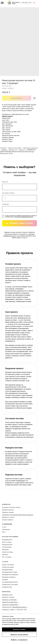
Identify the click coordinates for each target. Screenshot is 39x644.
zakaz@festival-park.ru (20, 607)
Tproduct (22, 150)
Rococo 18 (13, 150)
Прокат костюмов (15, 148)
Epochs (4, 150)
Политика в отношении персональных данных (18, 515)
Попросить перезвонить (10, 605)
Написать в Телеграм (9, 600)
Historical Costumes (30, 148)
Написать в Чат (7, 595)
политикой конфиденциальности (24, 217)
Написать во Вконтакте (10, 602)
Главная (3, 148)
